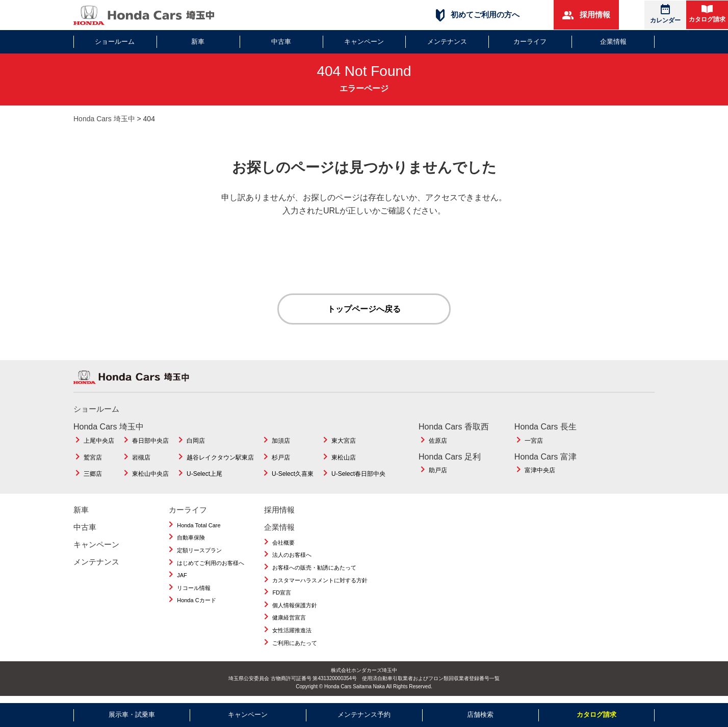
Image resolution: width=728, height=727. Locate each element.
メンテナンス (447, 42)
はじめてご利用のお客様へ (211, 563)
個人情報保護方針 (295, 606)
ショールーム (115, 42)
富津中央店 (540, 471)
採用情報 (586, 15)
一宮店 (534, 441)
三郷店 (93, 474)
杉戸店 (281, 458)
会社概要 (283, 543)
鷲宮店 (93, 458)
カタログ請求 (707, 14)
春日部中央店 (150, 441)
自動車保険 (191, 538)
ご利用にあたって (295, 643)
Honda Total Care (199, 526)
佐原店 (438, 441)
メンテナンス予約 (364, 715)
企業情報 (613, 42)
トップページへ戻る (364, 309)
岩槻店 (141, 458)
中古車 (281, 42)
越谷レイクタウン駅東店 (220, 458)
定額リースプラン (199, 551)
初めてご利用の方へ (478, 15)
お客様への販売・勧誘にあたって (314, 568)
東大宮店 (344, 441)
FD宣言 (282, 593)
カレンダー (665, 14)
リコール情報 (194, 588)
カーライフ (530, 42)
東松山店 (344, 458)
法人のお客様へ (292, 555)
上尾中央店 (99, 441)
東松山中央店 (150, 474)
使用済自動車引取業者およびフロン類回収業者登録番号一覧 (431, 679)
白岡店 (196, 441)
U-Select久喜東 (293, 474)
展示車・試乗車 (132, 715)
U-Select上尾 (204, 474)
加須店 (281, 441)
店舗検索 (480, 715)
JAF (182, 576)
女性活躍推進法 (292, 631)
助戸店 (438, 471)
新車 (198, 42)
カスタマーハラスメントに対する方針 (320, 581)
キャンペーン (364, 42)
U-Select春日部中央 (358, 474)
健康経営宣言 (289, 618)
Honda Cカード (196, 601)
